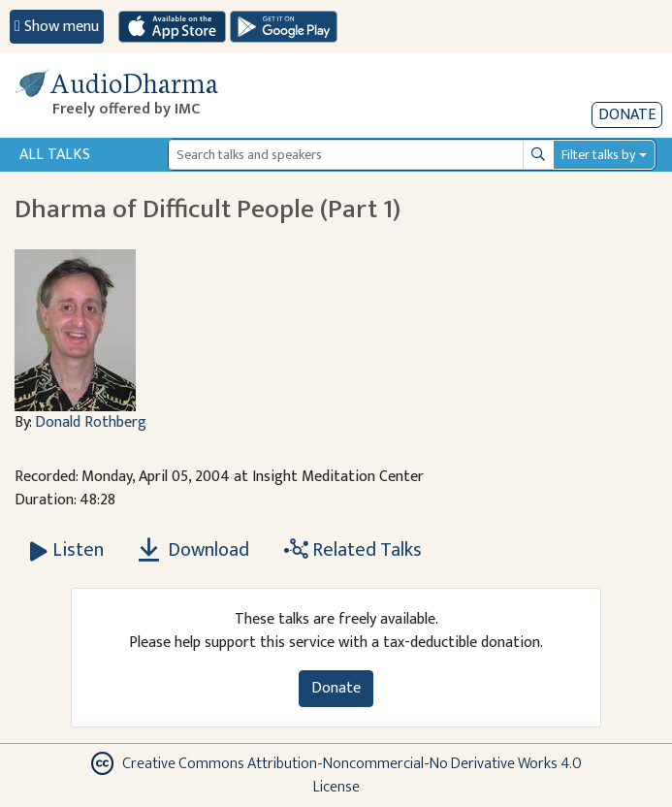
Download (194, 550)
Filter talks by (598, 155)
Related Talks (353, 550)
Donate (627, 115)
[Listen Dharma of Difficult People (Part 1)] (67, 550)
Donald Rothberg (91, 422)
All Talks (55, 155)
